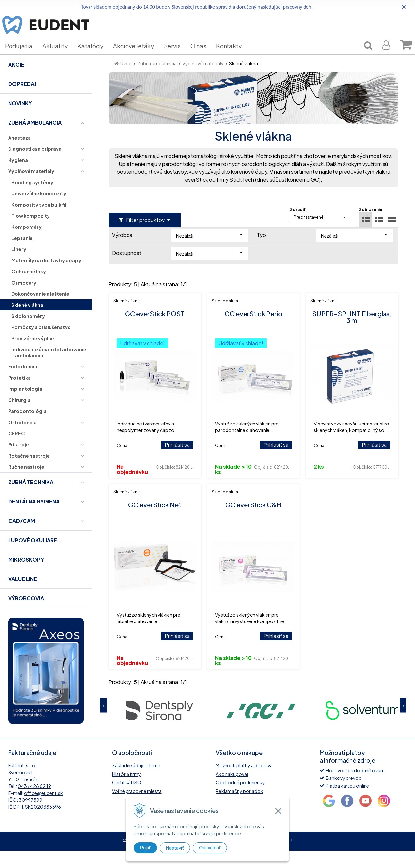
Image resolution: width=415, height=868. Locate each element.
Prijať (145, 848)
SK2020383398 (43, 824)
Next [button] (403, 722)
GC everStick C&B (253, 522)
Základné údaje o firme (136, 783)
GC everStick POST (155, 331)
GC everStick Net (155, 522)
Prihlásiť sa (177, 462)
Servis (177, 56)
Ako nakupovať (232, 791)
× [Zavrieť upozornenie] (404, 7)
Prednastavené (309, 235)
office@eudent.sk (43, 810)
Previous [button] (104, 722)
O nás (203, 56)
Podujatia (24, 56)
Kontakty (234, 56)
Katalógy (95, 56)
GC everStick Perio (253, 331)
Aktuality (60, 56)
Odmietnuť (210, 848)
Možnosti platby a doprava (244, 783)
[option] (159, 727)
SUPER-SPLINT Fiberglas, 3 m (352, 334)
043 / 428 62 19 (34, 803)
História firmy (127, 791)
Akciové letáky (138, 56)
